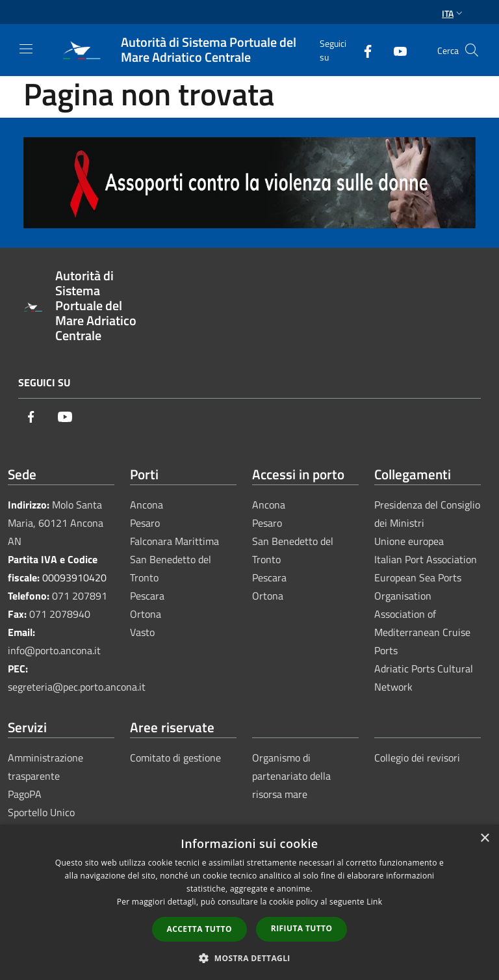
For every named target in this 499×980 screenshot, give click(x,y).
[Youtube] (395, 50)
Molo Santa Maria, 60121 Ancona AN (56, 523)
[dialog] (249, 902)
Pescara (147, 596)
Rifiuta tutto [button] (302, 928)
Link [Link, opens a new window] (374, 902)
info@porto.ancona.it (54, 650)
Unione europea (409, 541)
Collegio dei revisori (417, 758)
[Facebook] (363, 50)
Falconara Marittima (174, 541)
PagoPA (25, 794)
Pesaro (145, 523)
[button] (249, 958)
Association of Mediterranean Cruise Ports (422, 632)
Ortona (146, 614)
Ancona (147, 505)
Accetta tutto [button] (199, 929)
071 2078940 (60, 614)
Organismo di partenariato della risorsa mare (291, 776)
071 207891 (80, 596)
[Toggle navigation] (26, 49)
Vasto (142, 632)
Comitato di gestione (175, 758)
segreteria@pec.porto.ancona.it (77, 687)
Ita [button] (454, 13)
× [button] (484, 839)
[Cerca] (472, 50)
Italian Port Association (426, 559)
